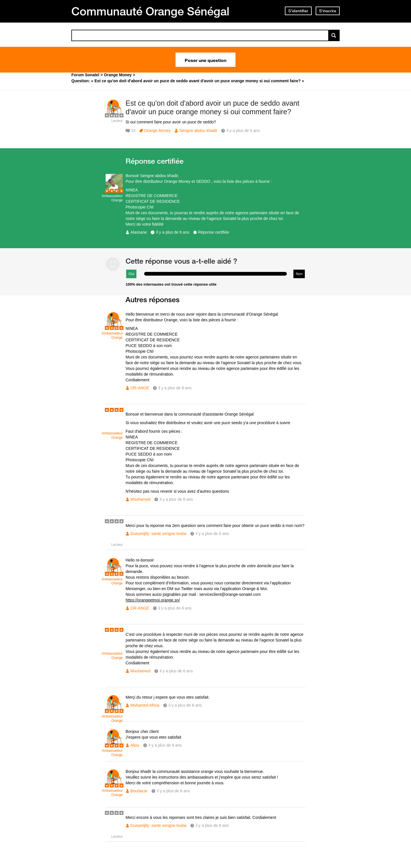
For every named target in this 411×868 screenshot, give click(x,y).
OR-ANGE (140, 388)
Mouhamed (140, 499)
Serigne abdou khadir (198, 131)
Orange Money (157, 131)
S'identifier (298, 11)
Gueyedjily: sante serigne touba (158, 534)
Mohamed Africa (145, 705)
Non (299, 274)
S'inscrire (328, 11)
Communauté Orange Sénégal (150, 11)
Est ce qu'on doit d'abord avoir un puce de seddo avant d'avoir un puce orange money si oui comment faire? (212, 108)
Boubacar (139, 791)
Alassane (139, 232)
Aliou (135, 745)
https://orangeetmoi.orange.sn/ (153, 600)
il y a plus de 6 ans (173, 232)
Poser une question (205, 60)
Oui (131, 274)
